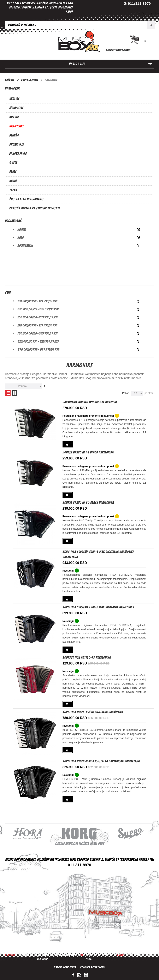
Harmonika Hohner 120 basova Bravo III (90, 402)
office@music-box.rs (140, 953)
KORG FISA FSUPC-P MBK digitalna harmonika (93, 710)
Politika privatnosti (93, 965)
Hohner (22, 230)
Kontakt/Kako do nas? (118, 50)
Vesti (108, 953)
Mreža (14, 393)
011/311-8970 (139, 4)
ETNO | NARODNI (29, 80)
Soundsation (25, 246)
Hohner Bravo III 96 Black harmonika (88, 452)
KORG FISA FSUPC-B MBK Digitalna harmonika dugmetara (101, 759)
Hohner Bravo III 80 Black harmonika (88, 502)
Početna (10, 80)
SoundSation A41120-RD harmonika (87, 656)
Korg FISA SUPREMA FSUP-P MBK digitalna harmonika (98, 606)
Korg (21, 238)
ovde (101, 842)
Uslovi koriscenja (65, 965)
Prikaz (126, 393)
